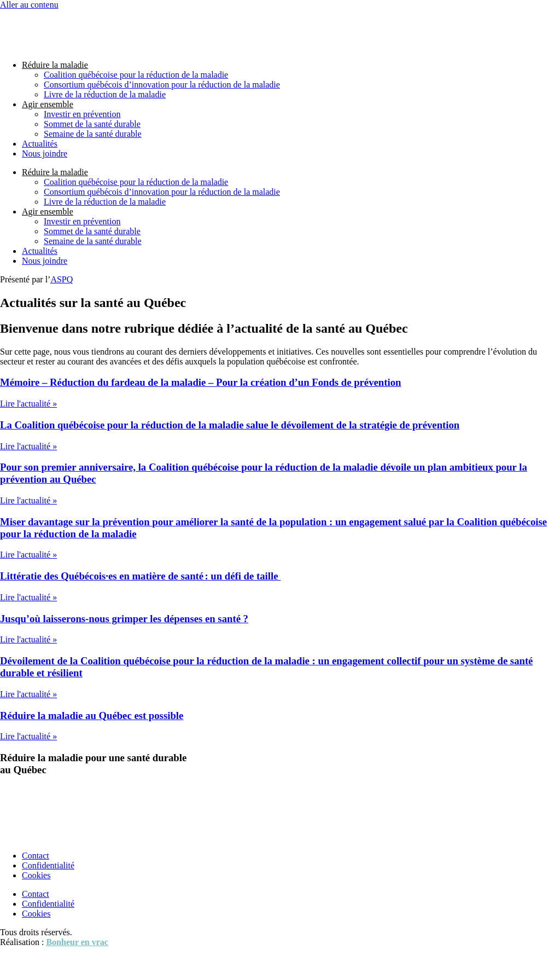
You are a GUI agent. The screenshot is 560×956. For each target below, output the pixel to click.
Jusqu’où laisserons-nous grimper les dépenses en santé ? (124, 619)
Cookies (36, 875)
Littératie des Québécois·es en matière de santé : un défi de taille (140, 576)
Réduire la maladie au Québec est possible (92, 715)
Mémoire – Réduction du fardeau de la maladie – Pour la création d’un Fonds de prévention (200, 382)
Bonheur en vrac (77, 942)
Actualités (40, 144)
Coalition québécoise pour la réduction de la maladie (136, 75)
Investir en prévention (82, 114)
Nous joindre (45, 153)
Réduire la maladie (55, 65)
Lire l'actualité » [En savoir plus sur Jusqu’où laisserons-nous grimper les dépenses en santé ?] (28, 639)
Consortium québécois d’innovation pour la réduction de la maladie (162, 85)
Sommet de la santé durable (92, 124)
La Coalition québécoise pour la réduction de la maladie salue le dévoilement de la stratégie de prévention (230, 425)
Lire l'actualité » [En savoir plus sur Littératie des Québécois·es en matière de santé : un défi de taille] (28, 597)
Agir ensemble (48, 104)
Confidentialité (48, 865)
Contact (36, 856)
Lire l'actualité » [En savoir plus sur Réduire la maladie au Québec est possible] (28, 736)
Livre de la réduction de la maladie (105, 94)
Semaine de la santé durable (93, 134)
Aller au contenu (29, 5)
